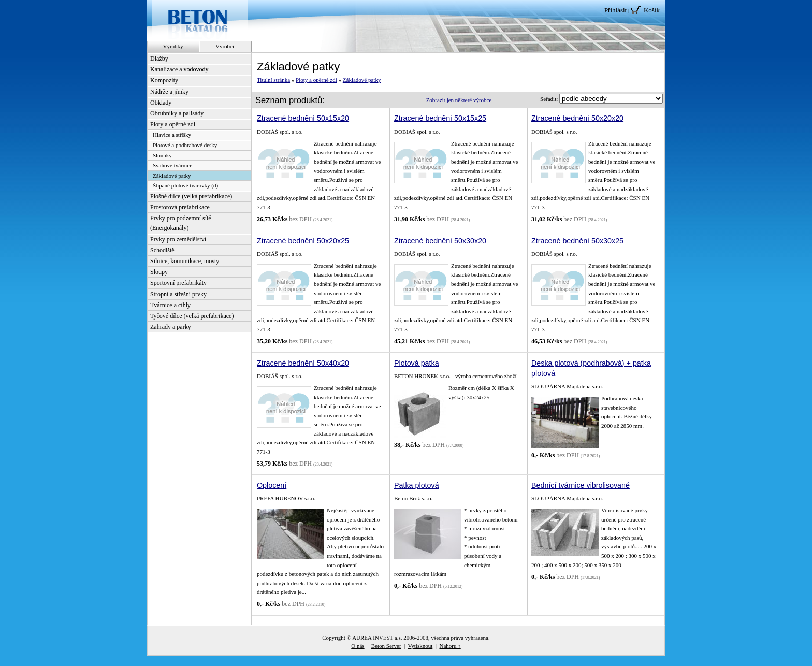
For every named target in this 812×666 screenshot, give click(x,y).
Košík (652, 10)
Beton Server (386, 646)
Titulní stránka (273, 80)
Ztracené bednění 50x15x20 (303, 118)
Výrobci (225, 46)
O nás (358, 646)
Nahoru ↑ (450, 646)
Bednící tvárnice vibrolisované (581, 485)
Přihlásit (615, 10)
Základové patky (362, 80)
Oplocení (272, 485)
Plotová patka (417, 363)
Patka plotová (417, 485)
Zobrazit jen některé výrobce (459, 100)
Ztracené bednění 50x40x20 (303, 363)
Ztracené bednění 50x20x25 (303, 241)
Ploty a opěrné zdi (316, 80)
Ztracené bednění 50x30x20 (440, 241)
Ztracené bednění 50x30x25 (577, 241)
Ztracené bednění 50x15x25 (440, 118)
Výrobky (173, 46)
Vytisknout (421, 646)
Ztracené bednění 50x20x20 (577, 118)
